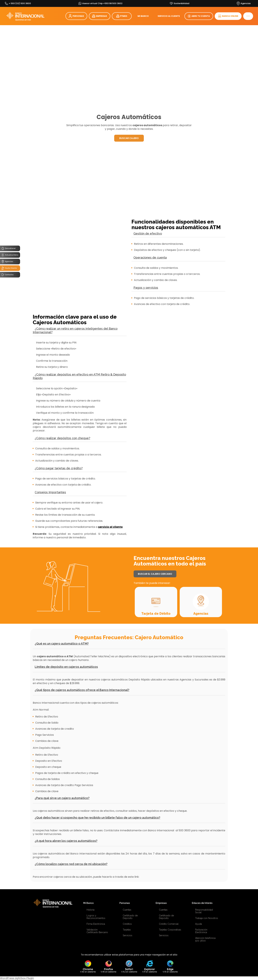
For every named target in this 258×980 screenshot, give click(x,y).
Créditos (127, 924)
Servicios (128, 935)
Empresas (161, 903)
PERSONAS (76, 16)
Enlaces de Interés (202, 903)
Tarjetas (127, 930)
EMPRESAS (100, 16)
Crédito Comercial (169, 924)
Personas (125, 903)
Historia (90, 910)
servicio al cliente (110, 527)
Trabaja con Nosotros (207, 918)
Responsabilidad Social (204, 911)
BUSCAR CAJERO (129, 138)
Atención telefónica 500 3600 (205, 939)
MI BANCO (143, 16)
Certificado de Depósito (130, 917)
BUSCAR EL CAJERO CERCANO (155, 574)
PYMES (122, 16)
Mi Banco (88, 903)
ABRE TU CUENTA (199, 16)
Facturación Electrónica (201, 931)
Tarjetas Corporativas (170, 930)
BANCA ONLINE (228, 16)
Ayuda (199, 924)
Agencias (201, 614)
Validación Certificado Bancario (97, 931)
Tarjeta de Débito (156, 614)
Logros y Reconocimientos (96, 917)
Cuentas (127, 910)
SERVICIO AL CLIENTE (169, 16)
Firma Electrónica (96, 924)
